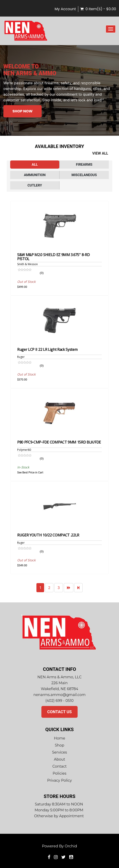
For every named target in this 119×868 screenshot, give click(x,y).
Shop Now (23, 111)
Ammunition (35, 175)
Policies (60, 773)
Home (59, 738)
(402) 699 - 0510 (59, 701)
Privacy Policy (60, 780)
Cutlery (35, 185)
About (59, 759)
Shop (59, 745)
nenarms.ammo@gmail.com (59, 695)
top (108, 839)
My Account (65, 9)
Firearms (84, 165)
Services (59, 752)
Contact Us (59, 712)
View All (100, 153)
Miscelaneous (84, 175)
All (35, 165)
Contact (59, 766)
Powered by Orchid (60, 846)
